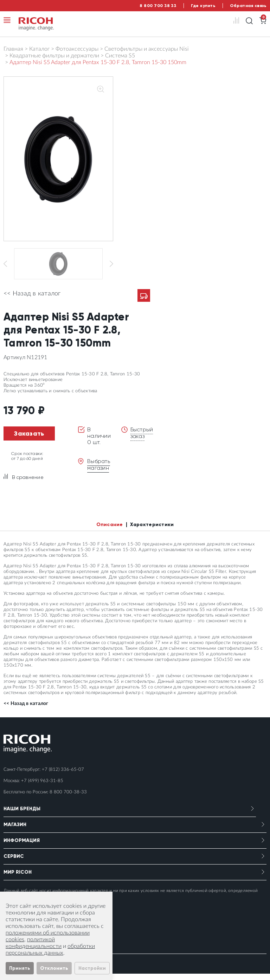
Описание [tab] (110, 531)
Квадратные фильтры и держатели (54, 56)
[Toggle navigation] (7, 20)
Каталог (39, 49)
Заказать (29, 440)
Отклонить (54, 968)
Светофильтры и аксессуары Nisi (147, 49)
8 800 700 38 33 (158, 6)
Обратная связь (248, 6)
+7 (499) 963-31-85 (42, 787)
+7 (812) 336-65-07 (63, 776)
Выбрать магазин (99, 471)
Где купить (203, 6)
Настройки (92, 968)
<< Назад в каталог (32, 300)
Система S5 (120, 56)
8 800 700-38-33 (68, 798)
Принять (20, 968)
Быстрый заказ (142, 439)
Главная (13, 49)
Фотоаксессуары (77, 49)
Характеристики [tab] (152, 531)
